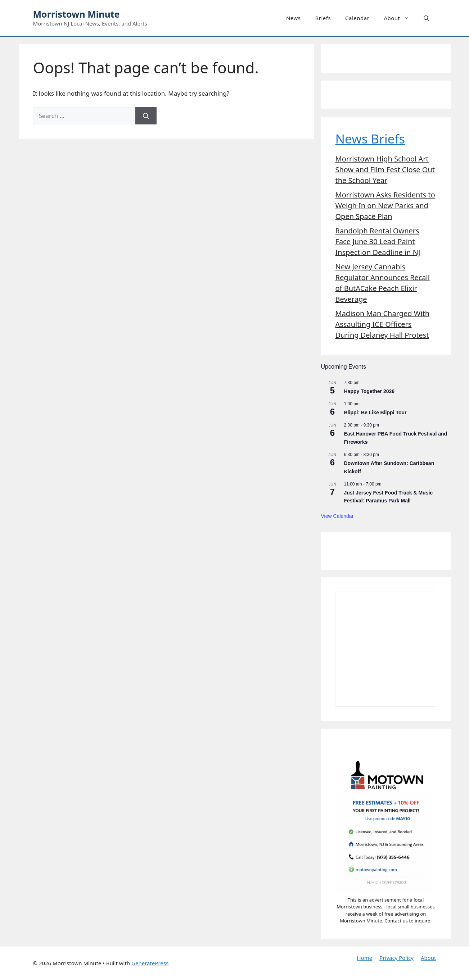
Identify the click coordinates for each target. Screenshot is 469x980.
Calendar (357, 18)
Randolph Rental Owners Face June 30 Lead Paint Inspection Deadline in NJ (378, 241)
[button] (426, 18)
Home (365, 958)
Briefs (323, 18)
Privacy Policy (396, 958)
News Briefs (370, 139)
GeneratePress (150, 963)
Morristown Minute (76, 14)
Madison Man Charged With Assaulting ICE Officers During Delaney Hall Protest (383, 324)
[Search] (146, 116)
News (294, 18)
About (400, 18)
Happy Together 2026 (369, 391)
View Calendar (337, 516)
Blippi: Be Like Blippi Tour (375, 412)
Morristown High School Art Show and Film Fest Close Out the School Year (385, 170)
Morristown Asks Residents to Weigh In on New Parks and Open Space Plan (385, 206)
